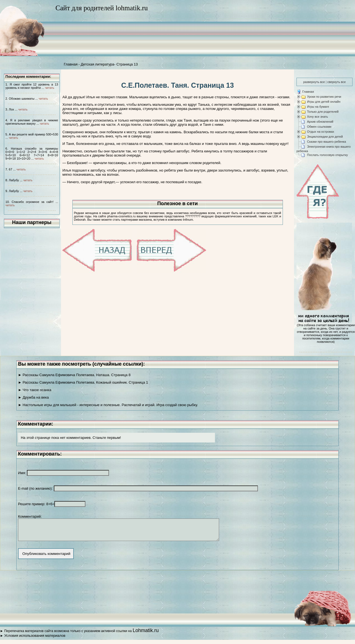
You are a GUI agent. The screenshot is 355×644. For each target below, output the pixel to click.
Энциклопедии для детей (325, 137)
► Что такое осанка (35, 390)
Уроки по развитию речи (324, 97)
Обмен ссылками (319, 127)
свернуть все (336, 82)
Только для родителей (323, 112)
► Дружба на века (33, 397)
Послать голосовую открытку (327, 155)
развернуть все (314, 82)
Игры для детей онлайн (324, 102)
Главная (71, 64)
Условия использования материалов (35, 640)
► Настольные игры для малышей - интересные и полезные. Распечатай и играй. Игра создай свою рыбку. (108, 405)
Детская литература (97, 64)
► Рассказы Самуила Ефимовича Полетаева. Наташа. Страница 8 (74, 375)
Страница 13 (127, 64)
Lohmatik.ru (146, 635)
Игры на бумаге (318, 107)
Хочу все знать (318, 117)
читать (50, 88)
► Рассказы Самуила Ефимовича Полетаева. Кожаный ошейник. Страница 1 (83, 382)
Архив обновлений (320, 122)
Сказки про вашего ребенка (327, 142)
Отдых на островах (321, 132)
